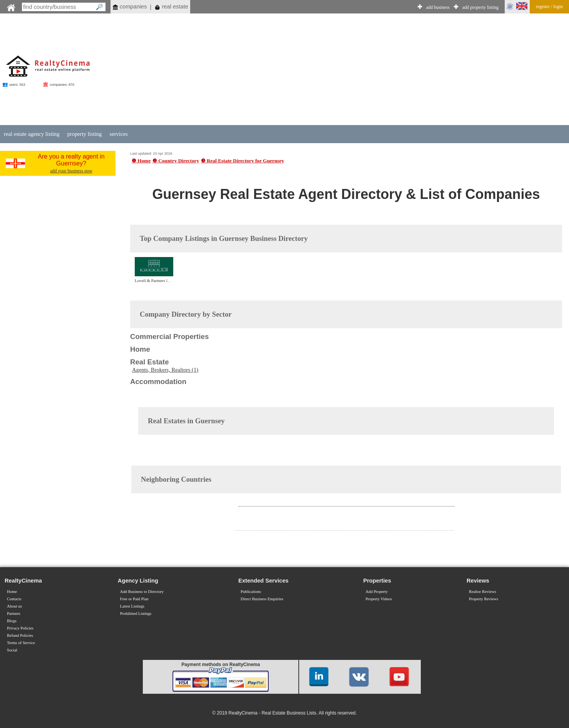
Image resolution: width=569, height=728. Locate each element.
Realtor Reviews (483, 592)
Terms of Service (21, 643)
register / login (549, 7)
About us (14, 606)
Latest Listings (132, 606)
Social (12, 650)
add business (438, 7)
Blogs (12, 621)
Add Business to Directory (142, 592)
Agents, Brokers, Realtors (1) (165, 370)
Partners (14, 614)
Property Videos (379, 599)
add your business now (71, 171)
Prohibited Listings (136, 614)
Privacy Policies (20, 628)
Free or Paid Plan (134, 599)
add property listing (480, 7)
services (118, 134)
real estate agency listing (32, 134)
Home (12, 592)
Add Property (377, 592)
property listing (84, 134)
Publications (251, 592)
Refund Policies (20, 635)
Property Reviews (484, 599)
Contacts (14, 599)
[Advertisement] (346, 70)
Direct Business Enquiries (262, 599)
